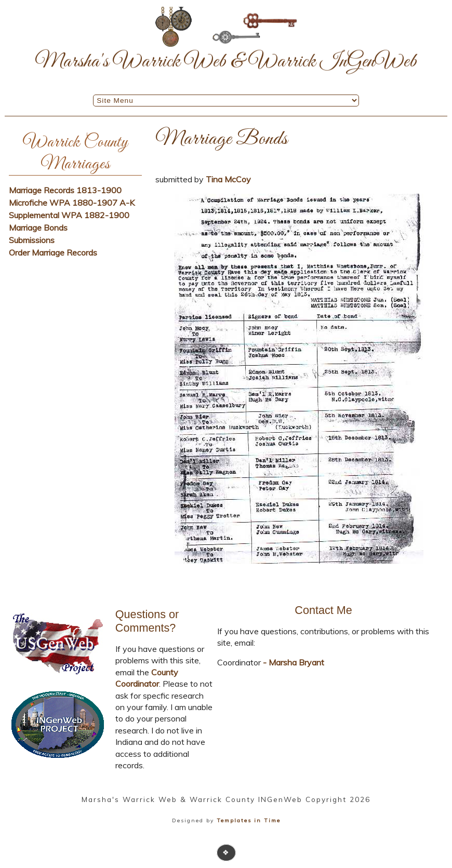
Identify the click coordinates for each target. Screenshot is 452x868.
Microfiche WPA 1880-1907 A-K (72, 203)
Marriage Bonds (38, 228)
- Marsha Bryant (293, 662)
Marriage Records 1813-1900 (65, 190)
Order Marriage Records (53, 252)
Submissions (32, 240)
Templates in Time (249, 820)
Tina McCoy (228, 179)
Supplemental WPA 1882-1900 (69, 215)
